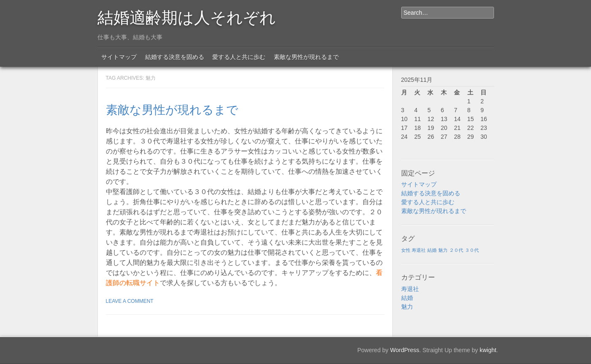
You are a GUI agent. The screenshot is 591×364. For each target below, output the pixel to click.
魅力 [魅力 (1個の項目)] (443, 250)
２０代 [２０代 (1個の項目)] (456, 250)
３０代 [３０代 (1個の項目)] (472, 250)
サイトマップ (119, 57)
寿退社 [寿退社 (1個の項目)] (419, 250)
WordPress (405, 350)
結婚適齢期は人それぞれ (187, 16)
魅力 (407, 307)
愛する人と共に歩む (239, 57)
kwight (488, 350)
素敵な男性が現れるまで (306, 57)
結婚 (407, 298)
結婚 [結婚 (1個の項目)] (432, 250)
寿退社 (410, 289)
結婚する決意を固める (175, 57)
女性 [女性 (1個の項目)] (406, 250)
